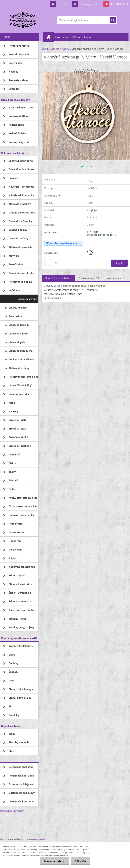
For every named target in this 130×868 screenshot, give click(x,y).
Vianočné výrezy (60, 49)
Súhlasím (80, 861)
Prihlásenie (64, 4)
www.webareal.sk (37, 839)
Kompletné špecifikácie (58, 278)
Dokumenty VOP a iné (72, 37)
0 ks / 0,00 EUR (119, 4)
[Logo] (23, 20)
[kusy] (49, 263)
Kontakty (88, 37)
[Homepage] (49, 37)
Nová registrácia (89, 4)
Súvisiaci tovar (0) (89, 278)
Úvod (45, 49)
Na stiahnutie (114, 278)
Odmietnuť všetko (55, 861)
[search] (113, 20)
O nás (57, 37)
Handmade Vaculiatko (12, 811)
